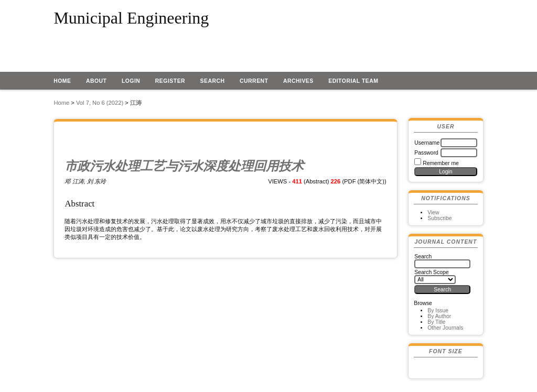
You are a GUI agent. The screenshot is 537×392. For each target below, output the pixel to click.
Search (213, 81)
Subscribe (439, 218)
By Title (436, 322)
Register (170, 81)
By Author (439, 316)
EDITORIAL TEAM (353, 81)
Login (131, 81)
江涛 (136, 103)
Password (426, 153)
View (433, 213)
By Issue (438, 311)
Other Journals (445, 328)
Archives (298, 81)
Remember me (441, 163)
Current (254, 81)
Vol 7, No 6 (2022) (100, 103)
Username (427, 143)
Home (62, 81)
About (96, 81)
